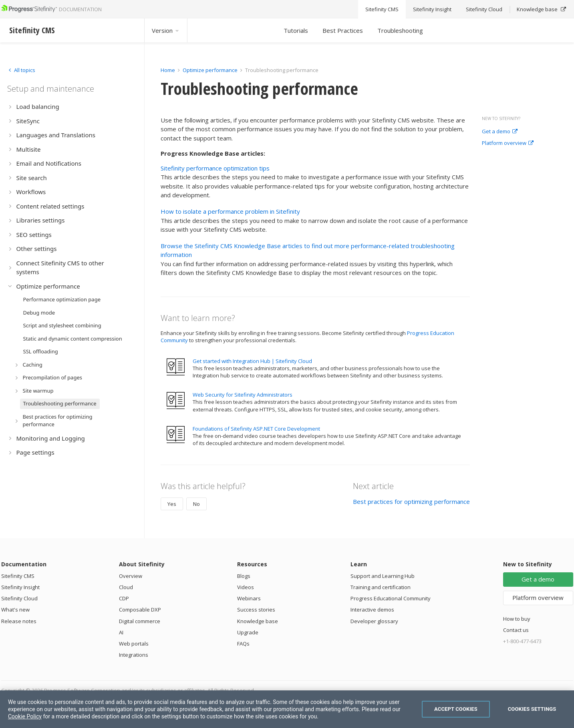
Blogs (244, 576)
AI (121, 632)
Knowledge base (258, 621)
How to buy (517, 619)
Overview (131, 576)
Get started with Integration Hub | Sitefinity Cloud (252, 361)
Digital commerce (140, 621)
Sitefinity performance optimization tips (215, 168)
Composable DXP (140, 610)
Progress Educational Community (391, 598)
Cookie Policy (25, 716)
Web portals (134, 644)
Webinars (249, 598)
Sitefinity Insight (20, 587)
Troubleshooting (400, 30)
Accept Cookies (456, 709)
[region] (287, 709)
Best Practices (343, 30)
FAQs (243, 644)
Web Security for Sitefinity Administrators (243, 395)
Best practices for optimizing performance (411, 501)
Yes (172, 504)
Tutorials (296, 30)
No (196, 504)
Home (168, 70)
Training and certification (381, 587)
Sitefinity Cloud (19, 598)
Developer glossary (374, 621)
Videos (246, 587)
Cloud (126, 587)
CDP (124, 598)
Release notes (19, 621)
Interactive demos (372, 610)
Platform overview (508, 143)
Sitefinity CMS (18, 576)
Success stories (256, 610)
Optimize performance (210, 70)
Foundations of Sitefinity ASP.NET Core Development (256, 429)
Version (166, 30)
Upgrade (248, 632)
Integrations (134, 655)
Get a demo (500, 132)
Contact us (516, 630)
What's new (15, 610)
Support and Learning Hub (383, 576)
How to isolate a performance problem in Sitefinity (230, 211)
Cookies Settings (532, 709)
